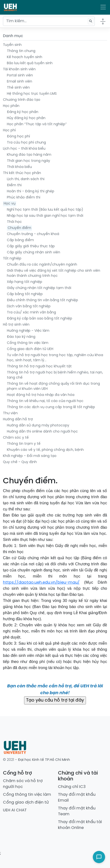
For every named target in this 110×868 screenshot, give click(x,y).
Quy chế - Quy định (20, 462)
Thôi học (14, 222)
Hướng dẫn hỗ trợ (18, 419)
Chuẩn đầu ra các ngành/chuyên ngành (42, 265)
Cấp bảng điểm (20, 240)
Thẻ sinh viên (18, 88)
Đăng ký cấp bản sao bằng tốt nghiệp (40, 319)
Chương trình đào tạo (22, 100)
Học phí (9, 130)
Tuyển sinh (12, 45)
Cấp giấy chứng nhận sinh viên (34, 253)
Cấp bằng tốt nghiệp (25, 294)
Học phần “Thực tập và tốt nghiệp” (37, 124)
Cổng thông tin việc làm (28, 343)
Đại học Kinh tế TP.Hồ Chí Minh (44, 760)
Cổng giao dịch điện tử (26, 802)
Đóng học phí (18, 137)
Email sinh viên (20, 82)
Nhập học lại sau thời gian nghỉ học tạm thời (45, 216)
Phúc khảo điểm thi (24, 198)
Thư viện (10, 413)
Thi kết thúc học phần (22, 173)
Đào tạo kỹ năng (21, 337)
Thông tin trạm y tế (24, 444)
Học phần (11, 106)
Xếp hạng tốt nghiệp (25, 282)
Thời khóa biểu (19, 167)
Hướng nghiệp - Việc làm (28, 331)
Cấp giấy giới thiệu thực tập (31, 246)
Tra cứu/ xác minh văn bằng (31, 313)
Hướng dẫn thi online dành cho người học (42, 432)
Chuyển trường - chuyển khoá (33, 234)
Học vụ (10, 204)
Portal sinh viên (20, 76)
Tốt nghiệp (12, 259)
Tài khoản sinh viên (19, 69)
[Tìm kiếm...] (49, 21)
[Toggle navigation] (103, 7)
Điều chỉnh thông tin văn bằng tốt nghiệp (42, 300)
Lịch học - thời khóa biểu (24, 149)
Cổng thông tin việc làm (27, 795)
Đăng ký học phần (23, 112)
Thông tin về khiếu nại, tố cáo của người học (45, 401)
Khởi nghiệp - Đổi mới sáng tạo (30, 456)
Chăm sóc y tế (16, 438)
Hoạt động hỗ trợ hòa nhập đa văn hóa (41, 395)
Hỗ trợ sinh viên (16, 325)
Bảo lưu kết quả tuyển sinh (30, 63)
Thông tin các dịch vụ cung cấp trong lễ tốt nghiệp (51, 407)
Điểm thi (14, 185)
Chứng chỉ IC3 (72, 787)
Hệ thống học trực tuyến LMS (32, 94)
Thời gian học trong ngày (28, 161)
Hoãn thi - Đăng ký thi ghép (31, 191)
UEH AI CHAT (15, 810)
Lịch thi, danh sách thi (26, 179)
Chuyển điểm (19, 228)
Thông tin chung (21, 51)
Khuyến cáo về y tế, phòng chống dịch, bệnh (45, 450)
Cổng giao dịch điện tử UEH (30, 349)
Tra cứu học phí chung (26, 143)
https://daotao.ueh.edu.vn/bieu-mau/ (41, 583)
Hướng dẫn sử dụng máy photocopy (38, 426)
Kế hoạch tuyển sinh (25, 57)
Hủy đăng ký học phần (26, 118)
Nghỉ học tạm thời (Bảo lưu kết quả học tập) (45, 210)
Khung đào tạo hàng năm (29, 155)
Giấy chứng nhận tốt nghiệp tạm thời (39, 288)
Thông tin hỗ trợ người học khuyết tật (39, 367)
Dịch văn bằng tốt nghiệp (29, 306)
